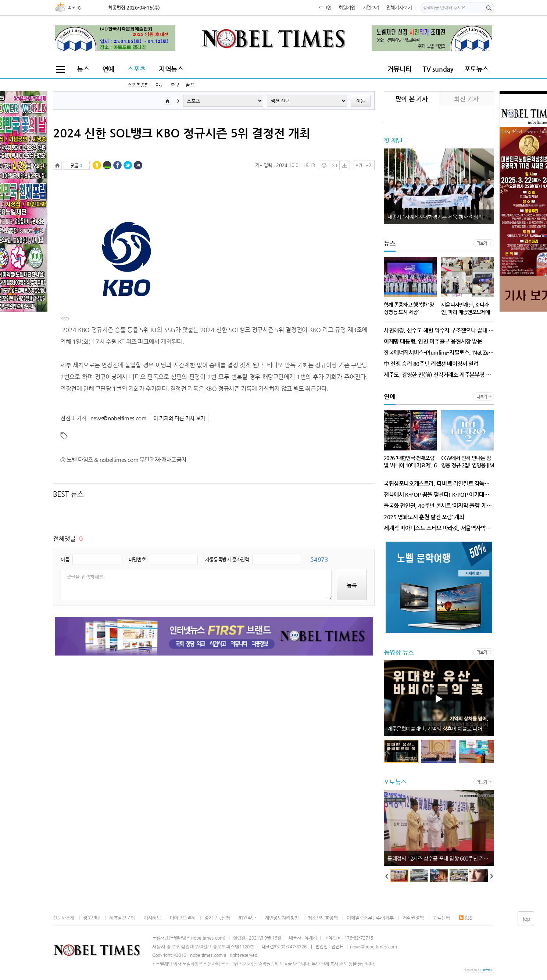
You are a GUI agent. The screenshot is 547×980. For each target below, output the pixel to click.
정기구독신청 (217, 918)
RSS (466, 918)
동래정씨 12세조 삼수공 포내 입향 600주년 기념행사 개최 (441, 858)
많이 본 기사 (412, 99)
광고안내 (92, 918)
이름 (65, 559)
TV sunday (438, 69)
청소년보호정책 (323, 918)
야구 (160, 85)
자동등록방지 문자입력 (227, 559)
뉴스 (83, 69)
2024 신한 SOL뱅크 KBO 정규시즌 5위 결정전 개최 (182, 133)
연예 (108, 69)
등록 (352, 585)
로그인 (325, 8)
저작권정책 (413, 918)
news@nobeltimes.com (119, 418)
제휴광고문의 (122, 918)
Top (526, 919)
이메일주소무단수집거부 (370, 918)
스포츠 (137, 69)
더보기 (482, 243)
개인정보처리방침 (282, 918)
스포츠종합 (138, 85)
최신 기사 (466, 99)
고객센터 (441, 918)
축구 (175, 85)
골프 (190, 85)
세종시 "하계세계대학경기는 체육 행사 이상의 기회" (441, 217)
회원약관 (247, 918)
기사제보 (152, 918)
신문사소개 (64, 918)
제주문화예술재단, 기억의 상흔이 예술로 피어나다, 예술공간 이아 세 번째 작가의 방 (441, 729)
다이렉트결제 (183, 918)
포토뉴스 (476, 69)
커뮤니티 (400, 69)
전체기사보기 (399, 8)
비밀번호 (137, 559)
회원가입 (347, 8)
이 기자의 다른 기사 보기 (179, 418)
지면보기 (371, 8)
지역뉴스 (171, 69)
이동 (361, 101)
